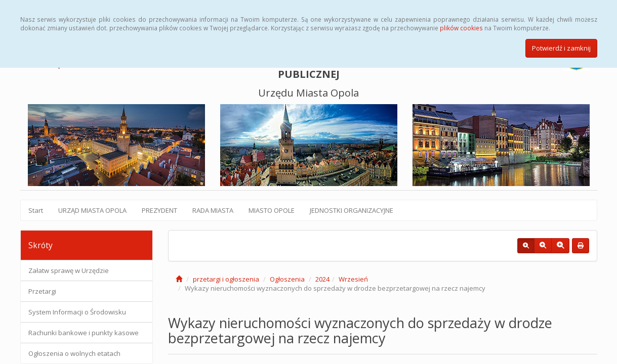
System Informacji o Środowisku (77, 312)
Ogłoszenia (287, 279)
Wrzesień (353, 279)
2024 (322, 279)
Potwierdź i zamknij (561, 48)
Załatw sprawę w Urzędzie (69, 270)
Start (36, 210)
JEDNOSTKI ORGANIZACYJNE (352, 210)
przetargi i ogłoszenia (226, 279)
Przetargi (42, 291)
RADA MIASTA (213, 210)
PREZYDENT (159, 210)
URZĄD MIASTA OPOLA (92, 210)
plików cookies (461, 28)
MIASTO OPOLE (272, 210)
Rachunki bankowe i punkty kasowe (84, 333)
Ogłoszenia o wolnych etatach (74, 353)
